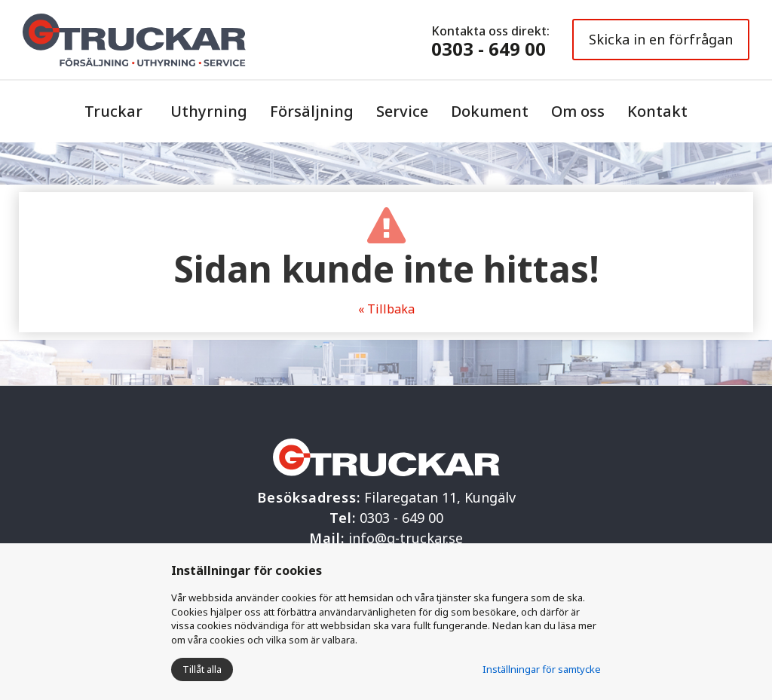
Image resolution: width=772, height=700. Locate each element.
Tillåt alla (202, 669)
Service (402, 111)
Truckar (113, 111)
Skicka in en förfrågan (661, 39)
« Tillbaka (386, 309)
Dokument (490, 111)
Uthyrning (209, 111)
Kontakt (657, 111)
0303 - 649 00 (489, 49)
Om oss (578, 111)
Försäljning (312, 111)
